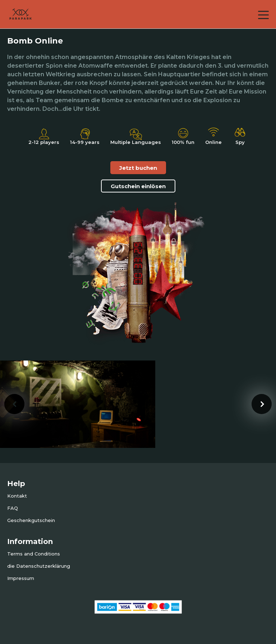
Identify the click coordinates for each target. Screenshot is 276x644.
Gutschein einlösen (138, 186)
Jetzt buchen (138, 168)
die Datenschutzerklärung (39, 566)
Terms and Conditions (34, 554)
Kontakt (17, 496)
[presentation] (14, 404)
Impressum (21, 578)
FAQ (13, 508)
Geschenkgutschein (31, 520)
